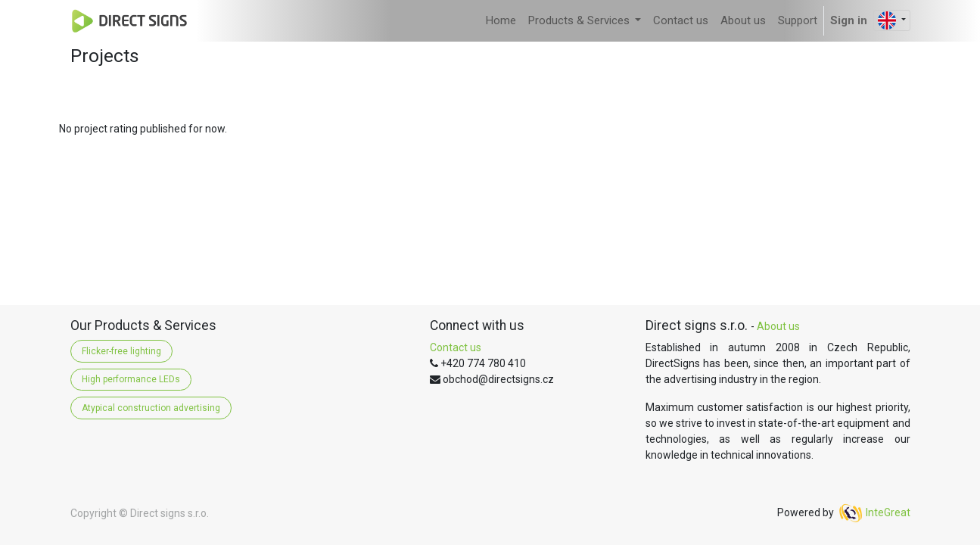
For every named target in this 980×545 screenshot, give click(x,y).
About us (778, 326)
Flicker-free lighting (121, 351)
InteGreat (888, 512)
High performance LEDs (131, 379)
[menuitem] (501, 21)
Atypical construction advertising (151, 408)
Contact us (456, 347)
